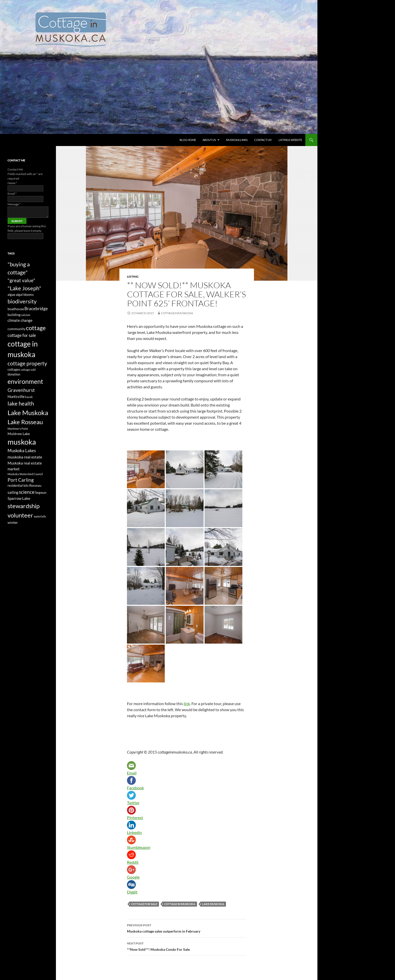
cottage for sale (144, 904)
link (187, 703)
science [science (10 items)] (27, 492)
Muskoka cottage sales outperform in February (187, 928)
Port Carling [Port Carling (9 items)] (21, 480)
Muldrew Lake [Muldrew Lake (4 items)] (19, 434)
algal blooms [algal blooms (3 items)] (25, 295)
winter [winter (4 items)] (13, 522)
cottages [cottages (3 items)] (14, 370)
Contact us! (263, 140)
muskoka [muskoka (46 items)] (22, 442)
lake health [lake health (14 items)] (21, 403)
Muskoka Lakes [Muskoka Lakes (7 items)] (22, 451)
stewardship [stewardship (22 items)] (24, 506)
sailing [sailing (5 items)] (13, 492)
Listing (133, 277)
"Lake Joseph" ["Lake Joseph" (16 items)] (24, 288)
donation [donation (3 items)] (14, 374)
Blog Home (188, 140)
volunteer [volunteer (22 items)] (20, 515)
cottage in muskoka (180, 904)
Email (12, 194)
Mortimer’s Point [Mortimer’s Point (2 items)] (18, 429)
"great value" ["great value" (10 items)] (21, 280)
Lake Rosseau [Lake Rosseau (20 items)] (25, 422)
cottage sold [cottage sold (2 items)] (28, 370)
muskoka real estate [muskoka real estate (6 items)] (25, 457)
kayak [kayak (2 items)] (29, 397)
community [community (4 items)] (17, 329)
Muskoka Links (237, 140)
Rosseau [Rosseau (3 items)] (35, 486)
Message (14, 204)
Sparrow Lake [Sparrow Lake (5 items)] (19, 498)
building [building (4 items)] (14, 315)
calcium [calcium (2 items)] (26, 315)
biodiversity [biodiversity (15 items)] (22, 301)
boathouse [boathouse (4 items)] (16, 309)
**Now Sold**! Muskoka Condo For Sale (187, 946)
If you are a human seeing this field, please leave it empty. (27, 231)
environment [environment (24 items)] (25, 381)
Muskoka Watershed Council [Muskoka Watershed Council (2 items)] (25, 474)
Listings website (290, 140)
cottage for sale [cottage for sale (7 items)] (22, 335)
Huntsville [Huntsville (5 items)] (16, 396)
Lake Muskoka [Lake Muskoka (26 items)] (28, 413)
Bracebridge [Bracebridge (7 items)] (36, 309)
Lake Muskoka (213, 904)
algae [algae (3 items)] (11, 295)
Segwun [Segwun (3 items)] (41, 493)
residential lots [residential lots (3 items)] (18, 486)
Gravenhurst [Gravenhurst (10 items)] (21, 390)
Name (12, 183)
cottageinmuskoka (177, 313)
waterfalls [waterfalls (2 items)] (40, 516)
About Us (209, 140)
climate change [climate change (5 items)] (20, 320)
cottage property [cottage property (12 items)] (27, 363)
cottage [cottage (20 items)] (36, 328)
